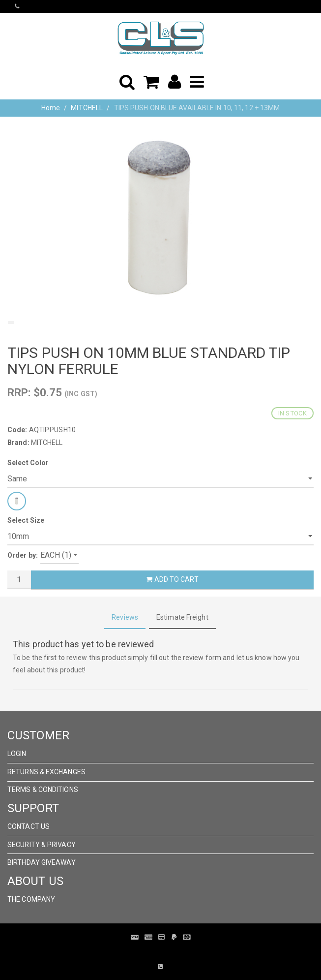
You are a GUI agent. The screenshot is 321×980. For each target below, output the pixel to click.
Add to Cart (172, 579)
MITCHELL (87, 108)
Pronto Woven (153, 952)
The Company (31, 899)
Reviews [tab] (125, 617)
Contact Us (29, 826)
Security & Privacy (42, 845)
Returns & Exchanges (46, 772)
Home (51, 108)
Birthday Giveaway (42, 862)
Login (17, 754)
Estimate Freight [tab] (182, 617)
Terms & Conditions (43, 790)
